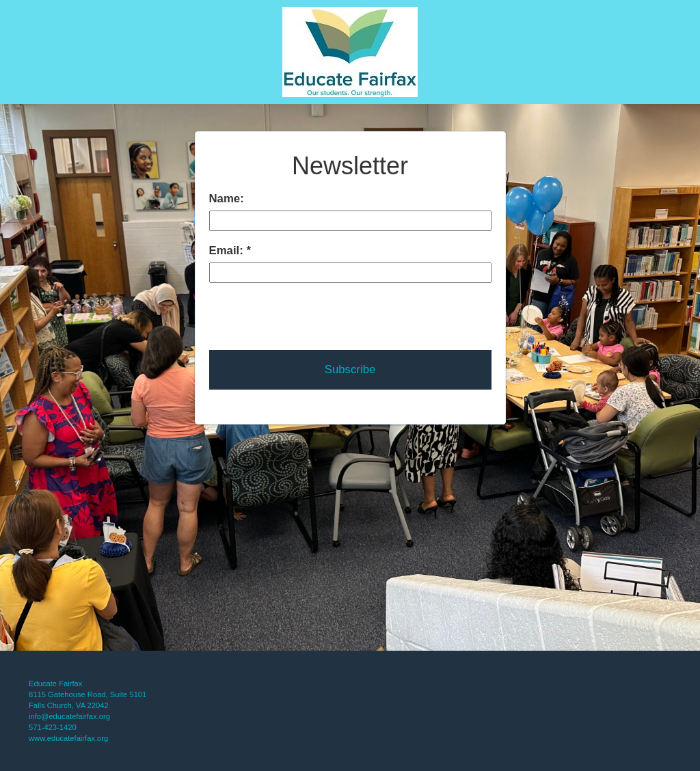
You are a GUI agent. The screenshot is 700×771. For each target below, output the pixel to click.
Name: (227, 199)
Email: (228, 251)
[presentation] (313, 310)
